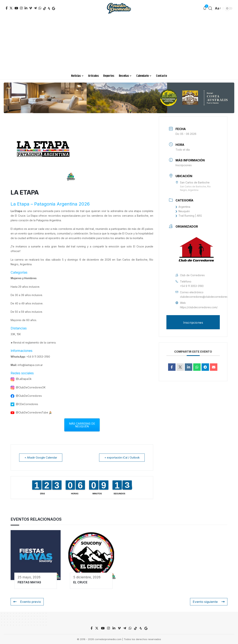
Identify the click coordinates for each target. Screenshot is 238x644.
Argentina (183, 207)
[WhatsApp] (40, 8)
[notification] (205, 8)
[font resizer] (218, 8)
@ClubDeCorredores (29, 396)
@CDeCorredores (27, 404)
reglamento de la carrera (40, 342)
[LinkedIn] (26, 8)
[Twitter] (11, 8)
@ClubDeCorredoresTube (32, 412)
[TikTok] (45, 8)
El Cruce (20, 216)
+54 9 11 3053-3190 (38, 357)
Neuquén (183, 211)
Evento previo (27, 602)
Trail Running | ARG (189, 216)
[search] (210, 8)
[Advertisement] (119, 45)
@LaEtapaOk (24, 379)
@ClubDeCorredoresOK (31, 387)
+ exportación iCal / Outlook (122, 457)
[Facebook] (7, 8)
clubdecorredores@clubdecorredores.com (207, 297)
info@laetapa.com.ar (30, 365)
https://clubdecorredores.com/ (199, 307)
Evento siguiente (209, 602)
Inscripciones (184, 165)
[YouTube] (16, 8)
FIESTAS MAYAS (29, 582)
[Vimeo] (31, 8)
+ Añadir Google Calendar (41, 457)
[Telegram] (35, 8)
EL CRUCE (80, 582)
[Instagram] (21, 8)
